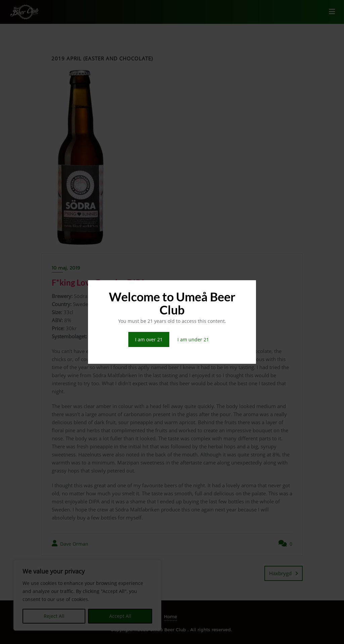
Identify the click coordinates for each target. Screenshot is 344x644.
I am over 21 (149, 339)
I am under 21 (193, 339)
